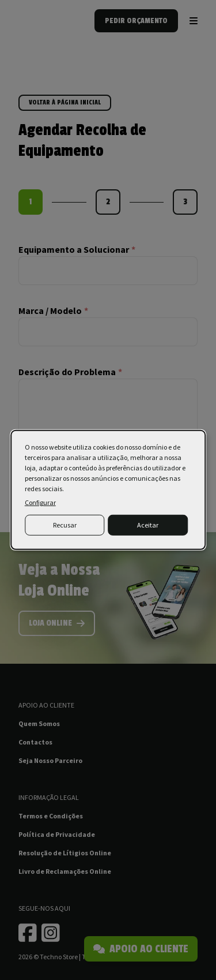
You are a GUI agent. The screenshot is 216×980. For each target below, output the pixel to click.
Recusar (65, 525)
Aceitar (148, 525)
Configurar (40, 502)
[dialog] (108, 490)
